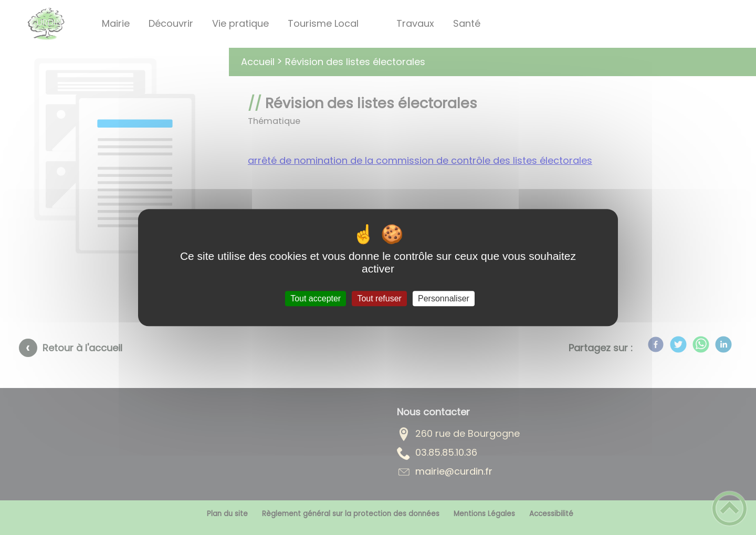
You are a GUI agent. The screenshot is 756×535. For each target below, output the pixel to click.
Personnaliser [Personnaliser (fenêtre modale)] (444, 298)
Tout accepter (316, 298)
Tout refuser (379, 298)
